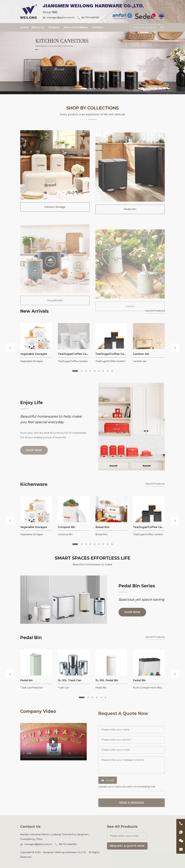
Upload (108, 807)
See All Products (155, 311)
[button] (84, 89)
